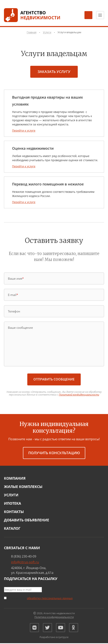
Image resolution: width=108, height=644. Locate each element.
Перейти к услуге (24, 130)
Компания (15, 478)
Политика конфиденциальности (54, 617)
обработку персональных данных (50, 598)
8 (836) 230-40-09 (24, 556)
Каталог (12, 528)
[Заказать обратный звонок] (88, 15)
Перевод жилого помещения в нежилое (48, 184)
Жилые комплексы (23, 487)
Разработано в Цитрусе (54, 638)
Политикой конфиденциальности (79, 395)
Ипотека (12, 503)
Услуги (11, 495)
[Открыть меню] (100, 15)
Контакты (14, 512)
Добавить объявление (27, 520)
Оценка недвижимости (33, 148)
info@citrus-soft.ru (25, 562)
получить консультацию (54, 453)
